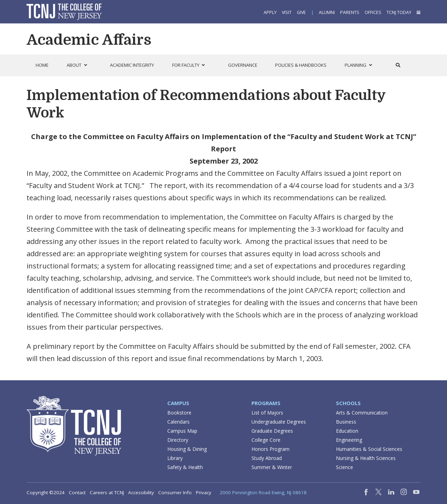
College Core (266, 440)
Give (301, 12)
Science (345, 467)
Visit (287, 12)
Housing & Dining (187, 449)
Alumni (327, 12)
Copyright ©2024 (46, 492)
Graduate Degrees (272, 431)
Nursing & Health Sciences (366, 458)
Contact (77, 492)
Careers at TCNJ (107, 492)
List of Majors (267, 413)
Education (347, 431)
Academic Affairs (89, 40)
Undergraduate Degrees (279, 422)
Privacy (204, 492)
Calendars (178, 422)
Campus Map (182, 431)
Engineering (349, 440)
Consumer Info (175, 492)
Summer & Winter (272, 467)
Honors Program (270, 449)
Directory (178, 440)
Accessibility (141, 492)
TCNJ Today (399, 12)
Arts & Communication (362, 413)
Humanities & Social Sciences (369, 449)
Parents (350, 12)
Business (346, 422)
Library (175, 458)
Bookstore (179, 413)
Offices (373, 12)
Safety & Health (185, 467)
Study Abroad (267, 458)
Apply (270, 12)
